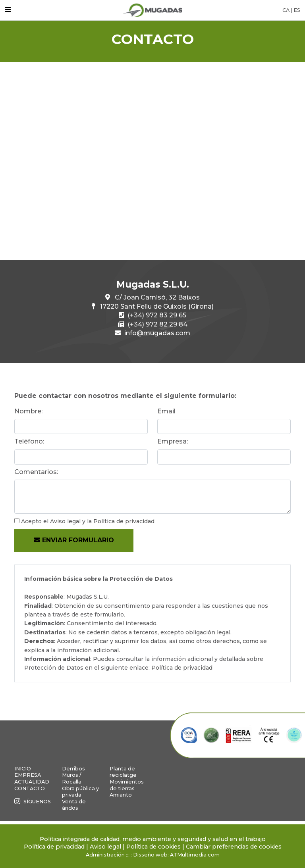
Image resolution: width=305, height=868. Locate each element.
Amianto (121, 795)
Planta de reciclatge (123, 772)
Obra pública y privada (80, 792)
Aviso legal (65, 521)
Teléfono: (29, 441)
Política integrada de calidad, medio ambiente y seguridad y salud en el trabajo (153, 839)
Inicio (23, 769)
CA (286, 10)
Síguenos (33, 802)
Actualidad (32, 782)
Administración (105, 855)
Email (166, 411)
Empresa (28, 775)
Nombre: (28, 411)
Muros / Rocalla (72, 778)
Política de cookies (153, 847)
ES (297, 10)
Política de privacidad (124, 521)
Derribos (73, 769)
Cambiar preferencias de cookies (234, 847)
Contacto (30, 788)
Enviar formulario (74, 540)
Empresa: (173, 441)
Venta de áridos (74, 805)
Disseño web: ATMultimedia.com (176, 855)
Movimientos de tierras (127, 785)
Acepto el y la (88, 521)
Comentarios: (36, 472)
